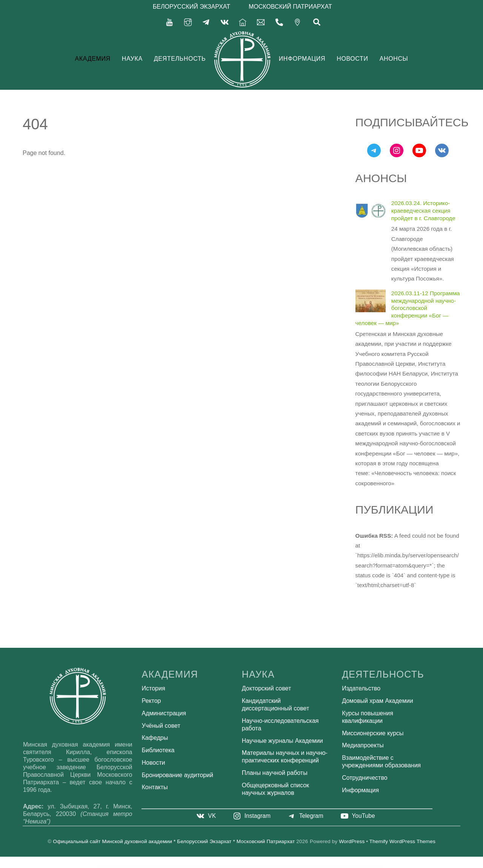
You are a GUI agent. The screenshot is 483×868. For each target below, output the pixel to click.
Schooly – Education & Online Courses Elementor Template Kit (218, 866)
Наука (132, 58)
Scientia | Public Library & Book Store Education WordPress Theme (231, 866)
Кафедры (155, 738)
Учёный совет (161, 725)
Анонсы (394, 58)
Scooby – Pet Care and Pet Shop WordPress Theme (242, 866)
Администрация (164, 713)
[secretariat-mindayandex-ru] (261, 21)
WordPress (352, 841)
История (154, 688)
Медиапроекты (363, 745)
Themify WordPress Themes (402, 841)
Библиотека (158, 750)
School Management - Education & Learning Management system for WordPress (194, 866)
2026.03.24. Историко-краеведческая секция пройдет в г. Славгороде (423, 211)
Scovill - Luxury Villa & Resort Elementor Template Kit (253, 866)
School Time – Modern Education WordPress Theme (207, 866)
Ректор (152, 701)
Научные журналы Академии (282, 740)
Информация (302, 58)
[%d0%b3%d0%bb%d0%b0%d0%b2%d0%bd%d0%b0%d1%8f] (243, 21)
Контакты (155, 787)
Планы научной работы (275, 773)
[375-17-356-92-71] (279, 21)
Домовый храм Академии (377, 701)
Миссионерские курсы (373, 733)
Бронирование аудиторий (178, 775)
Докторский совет (266, 688)
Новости (352, 58)
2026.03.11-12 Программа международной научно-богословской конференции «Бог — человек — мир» (408, 308)
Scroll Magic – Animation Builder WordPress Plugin (276, 866)
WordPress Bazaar (184, 866)
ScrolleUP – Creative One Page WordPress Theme (296, 866)
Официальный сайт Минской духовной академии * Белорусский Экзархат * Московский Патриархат (174, 841)
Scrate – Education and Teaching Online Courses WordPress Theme (265, 866)
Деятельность (180, 58)
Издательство (361, 688)
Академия (93, 58)
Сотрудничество (365, 778)
